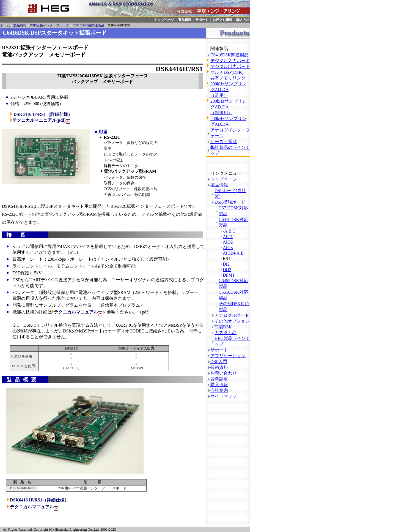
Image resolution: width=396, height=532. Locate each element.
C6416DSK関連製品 (229, 55)
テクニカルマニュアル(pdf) (39, 120)
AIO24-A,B (233, 253)
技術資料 (219, 367)
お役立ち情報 (222, 20)
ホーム (5, 25)
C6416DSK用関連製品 (89, 25)
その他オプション (232, 321)
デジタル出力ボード (230, 66)
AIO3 (228, 248)
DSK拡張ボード (230, 202)
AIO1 (228, 237)
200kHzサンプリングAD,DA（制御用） (228, 107)
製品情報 (185, 20)
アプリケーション (228, 356)
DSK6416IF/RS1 (119, 25)
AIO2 (228, 242)
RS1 (227, 259)
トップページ (164, 20)
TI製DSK (223, 327)
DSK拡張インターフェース (50, 25)
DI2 (226, 264)
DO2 (227, 270)
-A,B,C (229, 231)
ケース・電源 (224, 142)
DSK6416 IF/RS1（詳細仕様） (43, 114)
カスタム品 (226, 333)
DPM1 (229, 275)
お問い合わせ (224, 373)
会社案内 (219, 390)
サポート (202, 20)
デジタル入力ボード (230, 61)
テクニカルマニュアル (75, 312)
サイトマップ (224, 396)
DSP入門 (219, 362)
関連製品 (219, 49)
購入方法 (243, 20)
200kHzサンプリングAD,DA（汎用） (228, 90)
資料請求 (219, 379)
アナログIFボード (232, 315)
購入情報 (219, 385)
